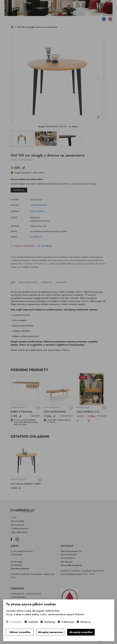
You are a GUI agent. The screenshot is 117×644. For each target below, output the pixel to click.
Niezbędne (16, 622)
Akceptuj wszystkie (81, 632)
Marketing (50, 622)
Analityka (33, 622)
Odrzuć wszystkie (20, 632)
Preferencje (68, 622)
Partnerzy (85, 622)
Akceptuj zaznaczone (50, 632)
